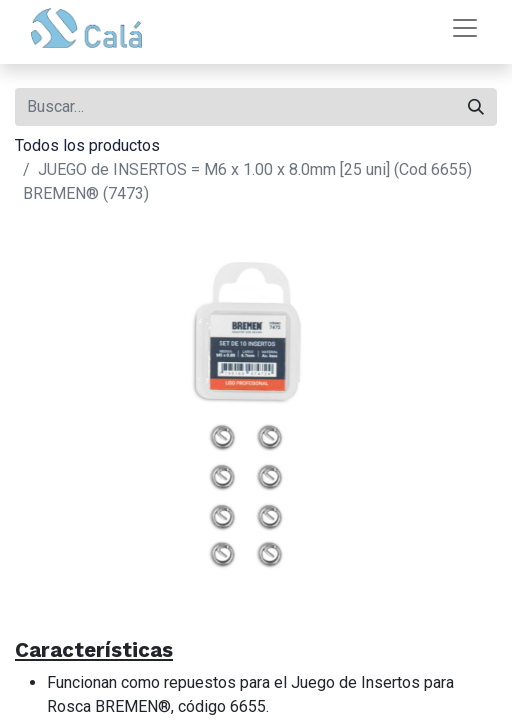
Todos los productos (87, 145)
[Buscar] (476, 107)
